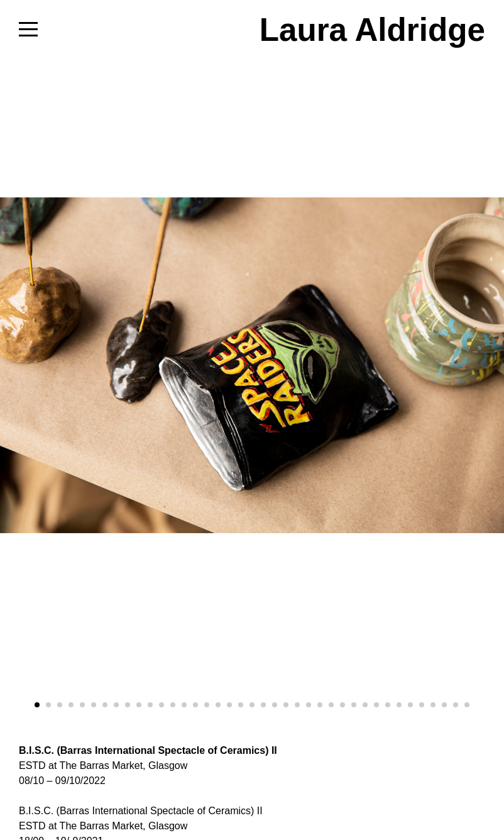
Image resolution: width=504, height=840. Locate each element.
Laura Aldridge (372, 30)
